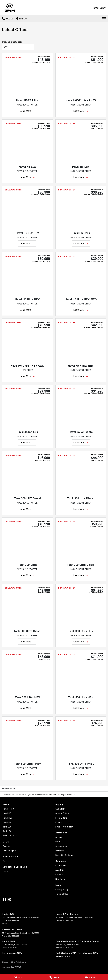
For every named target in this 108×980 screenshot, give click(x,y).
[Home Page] (10, 8)
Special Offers (62, 813)
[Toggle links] (12, 967)
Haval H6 (7, 813)
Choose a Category (18, 45)
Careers (59, 874)
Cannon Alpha (9, 851)
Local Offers (61, 818)
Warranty (60, 851)
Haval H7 (7, 822)
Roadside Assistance (65, 855)
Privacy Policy (62, 889)
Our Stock (60, 809)
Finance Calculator (64, 827)
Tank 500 (7, 831)
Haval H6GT (8, 818)
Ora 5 (5, 871)
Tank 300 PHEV (10, 836)
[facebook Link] (4, 899)
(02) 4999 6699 (13, 920)
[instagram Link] (9, 899)
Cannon (6, 846)
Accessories (61, 846)
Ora (5, 861)
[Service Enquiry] (54, 977)
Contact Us (61, 865)
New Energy (61, 879)
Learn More (25, 111)
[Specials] (90, 977)
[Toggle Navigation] (104, 19)
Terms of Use (62, 894)
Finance (59, 822)
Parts (58, 842)
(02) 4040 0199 (13, 948)
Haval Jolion (8, 809)
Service (59, 837)
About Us (60, 870)
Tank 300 (7, 827)
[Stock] (18, 977)
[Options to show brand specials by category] (18, 47)
